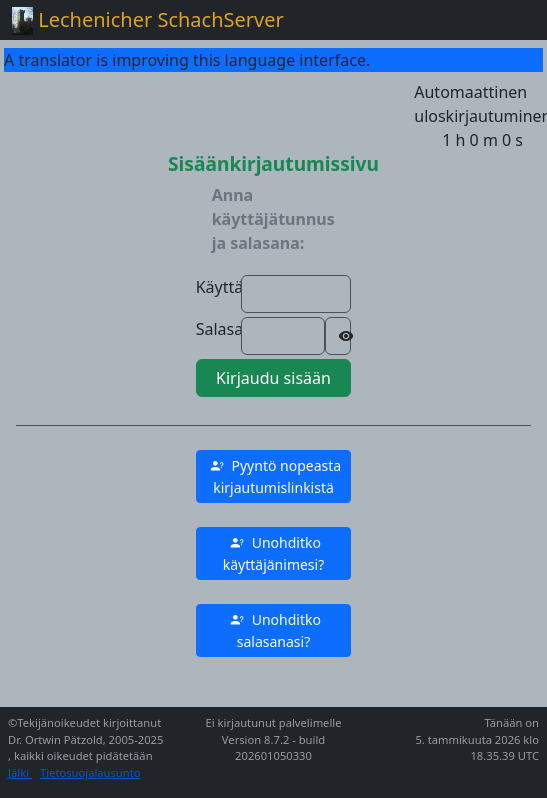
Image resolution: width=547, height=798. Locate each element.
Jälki (20, 772)
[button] (274, 476)
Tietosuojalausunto (90, 772)
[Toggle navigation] (507, 20)
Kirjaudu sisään (273, 378)
